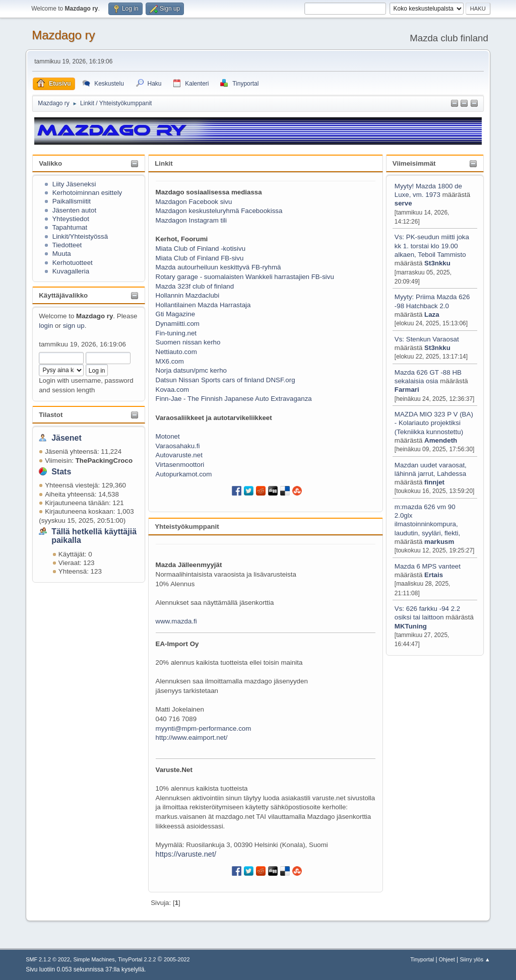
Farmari (407, 390)
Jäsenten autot (74, 210)
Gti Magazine (176, 314)
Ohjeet (447, 959)
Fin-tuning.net (176, 333)
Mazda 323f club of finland (195, 286)
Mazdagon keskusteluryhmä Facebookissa (219, 211)
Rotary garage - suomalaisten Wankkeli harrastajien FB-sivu (245, 277)
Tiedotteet (67, 245)
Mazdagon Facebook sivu (194, 202)
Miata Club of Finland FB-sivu (200, 258)
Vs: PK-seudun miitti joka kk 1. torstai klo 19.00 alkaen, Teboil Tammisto (432, 246)
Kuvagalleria (71, 271)
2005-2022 (177, 959)
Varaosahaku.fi (178, 446)
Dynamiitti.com (178, 324)
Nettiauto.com (176, 352)
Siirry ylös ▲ (475, 959)
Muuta (62, 254)
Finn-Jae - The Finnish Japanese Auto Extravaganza (234, 399)
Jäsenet (67, 438)
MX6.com (170, 361)
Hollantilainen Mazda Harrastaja (203, 305)
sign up (74, 326)
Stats (61, 472)
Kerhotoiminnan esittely (87, 193)
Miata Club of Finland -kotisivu (201, 249)
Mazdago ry (63, 35)
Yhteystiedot (70, 219)
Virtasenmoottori (180, 465)
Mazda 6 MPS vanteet (428, 566)
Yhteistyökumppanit (187, 527)
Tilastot (51, 415)
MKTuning (411, 626)
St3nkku (437, 263)
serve (403, 203)
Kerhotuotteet (73, 263)
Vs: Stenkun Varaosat (427, 339)
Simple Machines (94, 959)
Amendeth (441, 440)
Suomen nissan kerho (188, 342)
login (46, 326)
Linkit (164, 163)
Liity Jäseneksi (74, 184)
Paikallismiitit (72, 201)
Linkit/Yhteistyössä (80, 236)
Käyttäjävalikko (63, 295)
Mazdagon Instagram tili (191, 220)
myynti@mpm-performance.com (204, 728)
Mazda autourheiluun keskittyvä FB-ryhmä (218, 267)
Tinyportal (422, 959)
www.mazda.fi (176, 621)
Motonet (168, 436)
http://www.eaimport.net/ (192, 738)
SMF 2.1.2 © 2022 (48, 959)
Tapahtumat (70, 227)
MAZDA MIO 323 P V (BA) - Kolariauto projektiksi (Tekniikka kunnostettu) (434, 423)
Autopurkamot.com (184, 474)
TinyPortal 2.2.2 (137, 959)
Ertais (434, 575)
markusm (439, 542)
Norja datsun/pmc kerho (191, 370)
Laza (432, 314)
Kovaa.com (173, 390)
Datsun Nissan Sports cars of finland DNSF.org (225, 380)
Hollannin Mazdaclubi (188, 295)
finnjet (434, 482)
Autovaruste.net (179, 455)
